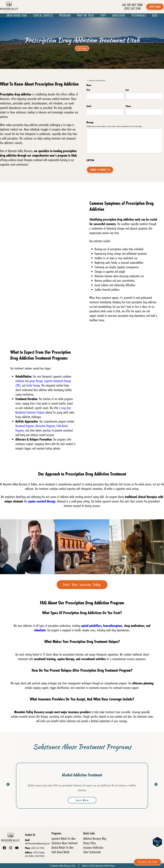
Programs (65, 15)
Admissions (119, 15)
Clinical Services (43, 15)
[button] (3, 547)
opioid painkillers (91, 626)
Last (127, 90)
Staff (103, 15)
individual (20, 381)
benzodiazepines (113, 626)
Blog (155, 15)
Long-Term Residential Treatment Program (43, 410)
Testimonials (139, 15)
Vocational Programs (25, 426)
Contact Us (30, 835)
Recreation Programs (45, 426)
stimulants (40, 630)
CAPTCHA (90, 160)
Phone (129, 106)
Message (90, 122)
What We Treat (86, 15)
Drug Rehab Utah (17, 15)
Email (89, 106)
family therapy (33, 385)
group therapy (36, 381)
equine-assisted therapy (42, 501)
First (88, 90)
